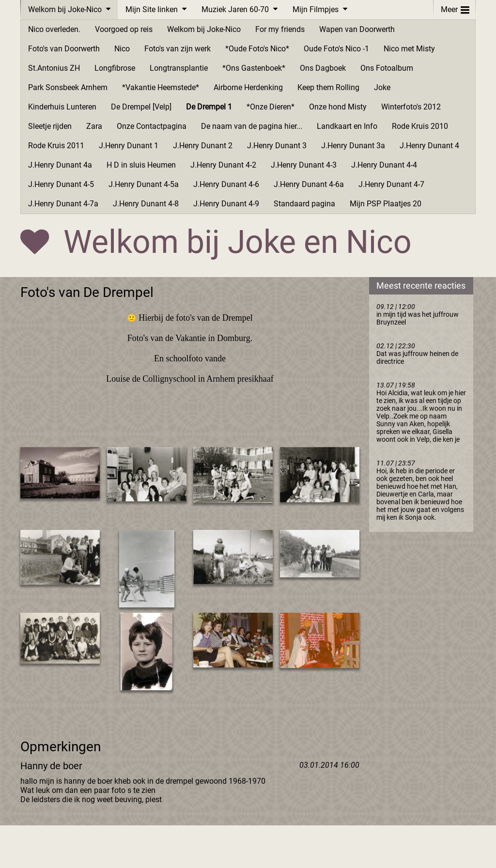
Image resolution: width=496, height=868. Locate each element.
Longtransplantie (179, 68)
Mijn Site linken (152, 9)
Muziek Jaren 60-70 (235, 9)
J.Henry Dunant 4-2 (223, 165)
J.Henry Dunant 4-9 (226, 204)
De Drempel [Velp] (141, 107)
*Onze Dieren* (271, 107)
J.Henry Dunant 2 (203, 146)
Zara (94, 126)
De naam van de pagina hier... (252, 126)
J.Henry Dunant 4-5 (61, 184)
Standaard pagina (304, 204)
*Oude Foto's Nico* (257, 49)
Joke (382, 87)
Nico (122, 49)
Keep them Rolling (328, 87)
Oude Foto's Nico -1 (336, 49)
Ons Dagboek (323, 68)
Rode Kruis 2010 (420, 126)
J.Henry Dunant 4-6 (226, 184)
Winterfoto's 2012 (411, 107)
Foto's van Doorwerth (64, 49)
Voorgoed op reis (124, 29)
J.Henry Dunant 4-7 (391, 184)
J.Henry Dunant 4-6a (309, 184)
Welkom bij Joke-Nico (65, 9)
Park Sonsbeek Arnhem (68, 87)
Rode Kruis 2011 (56, 146)
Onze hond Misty (338, 107)
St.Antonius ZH (54, 68)
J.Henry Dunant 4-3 (304, 165)
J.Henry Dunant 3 (277, 146)
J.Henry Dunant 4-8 (146, 204)
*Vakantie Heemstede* (161, 87)
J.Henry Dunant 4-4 (384, 165)
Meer (455, 8)
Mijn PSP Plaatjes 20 (386, 204)
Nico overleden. (54, 29)
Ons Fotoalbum (387, 68)
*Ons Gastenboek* (254, 68)
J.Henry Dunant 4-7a (63, 204)
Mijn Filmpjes (316, 9)
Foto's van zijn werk (178, 49)
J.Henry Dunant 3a (353, 146)
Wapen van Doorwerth (357, 29)
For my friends (280, 29)
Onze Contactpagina (152, 126)
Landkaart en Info (347, 126)
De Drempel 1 (209, 107)
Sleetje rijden (50, 126)
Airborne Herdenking (248, 87)
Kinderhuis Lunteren (62, 107)
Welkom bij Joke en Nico (238, 242)
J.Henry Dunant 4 (429, 146)
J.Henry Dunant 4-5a (144, 184)
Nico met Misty (409, 49)
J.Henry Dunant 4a (60, 165)
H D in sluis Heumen (141, 165)
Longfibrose (115, 68)
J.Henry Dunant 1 (129, 146)
